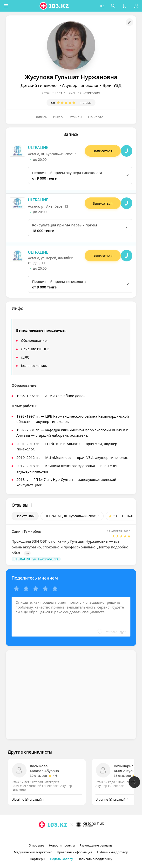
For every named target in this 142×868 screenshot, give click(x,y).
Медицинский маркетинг (33, 852)
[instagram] (64, 836)
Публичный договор (113, 852)
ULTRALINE (38, 147)
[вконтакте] (79, 836)
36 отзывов (122, 776)
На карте (96, 117)
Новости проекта (62, 845)
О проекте (36, 845)
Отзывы (75, 117)
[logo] (54, 6)
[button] (6, 6)
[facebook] (72, 836)
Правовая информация (75, 852)
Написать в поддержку (95, 859)
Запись (41, 117)
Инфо (58, 117)
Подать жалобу (61, 859)
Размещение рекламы (96, 845)
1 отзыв (86, 103)
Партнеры (38, 859)
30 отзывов (38, 776)
